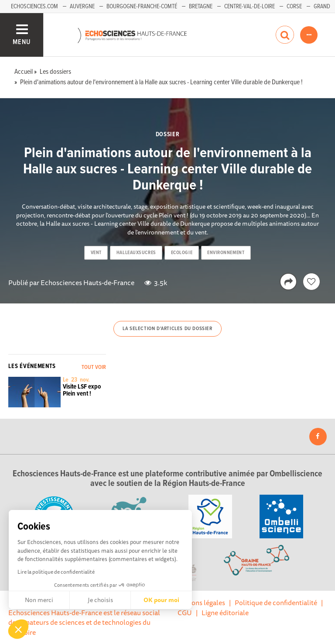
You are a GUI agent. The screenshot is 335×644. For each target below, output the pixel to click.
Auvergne (82, 7)
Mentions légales (199, 603)
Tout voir (94, 367)
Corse (294, 7)
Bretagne (201, 7)
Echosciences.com (34, 7)
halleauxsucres (136, 253)
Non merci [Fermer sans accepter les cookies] (39, 600)
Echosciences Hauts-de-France (87, 282)
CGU (185, 613)
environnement (226, 253)
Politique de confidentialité (276, 603)
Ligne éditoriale (225, 613)
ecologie (182, 253)
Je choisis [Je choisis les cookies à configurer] (100, 600)
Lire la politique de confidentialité (56, 572)
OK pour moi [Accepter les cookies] (161, 600)
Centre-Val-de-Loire (250, 7)
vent (96, 253)
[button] (18, 629)
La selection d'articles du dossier (167, 329)
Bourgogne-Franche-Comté (142, 7)
